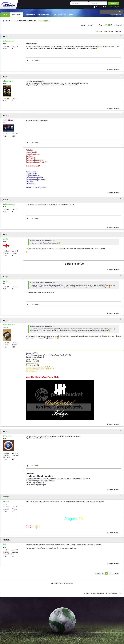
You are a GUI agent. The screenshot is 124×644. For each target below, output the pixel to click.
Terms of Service (111, 593)
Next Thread (68, 583)
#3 (121, 114)
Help (110, 7)
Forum (5, 15)
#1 (121, 35)
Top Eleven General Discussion (24, 21)
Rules (71, 14)
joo (33, 60)
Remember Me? (101, 7)
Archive (87, 593)
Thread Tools (108, 31)
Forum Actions (43, 14)
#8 (121, 430)
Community (31, 14)
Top (120, 593)
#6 (121, 276)
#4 (121, 199)
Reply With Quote (113, 69)
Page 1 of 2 (103, 25)
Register (117, 7)
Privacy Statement (97, 593)
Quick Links (56, 14)
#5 (121, 233)
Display (118, 31)
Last (119, 25)
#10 (120, 539)
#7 (121, 319)
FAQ (65, 14)
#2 (121, 76)
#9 (121, 496)
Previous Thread (58, 583)
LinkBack (98, 31)
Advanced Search (116, 15)
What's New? (16, 15)
